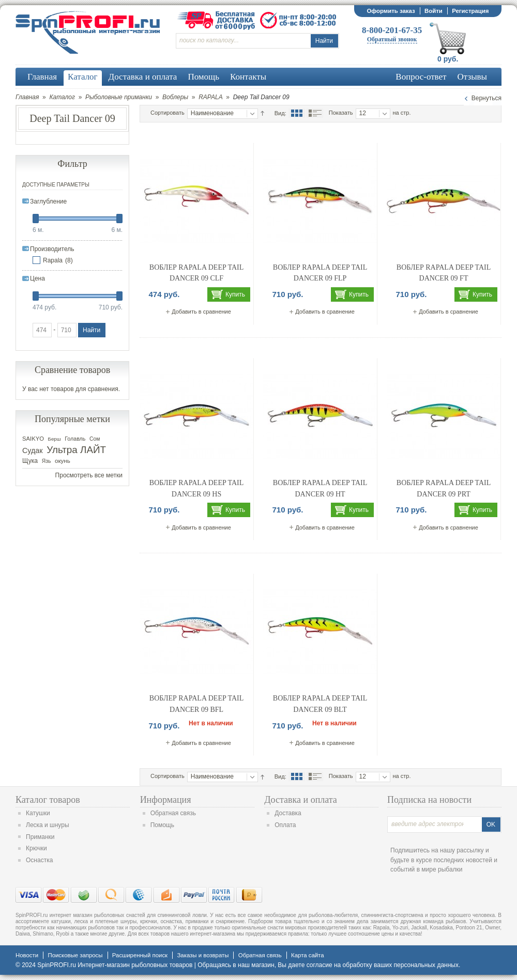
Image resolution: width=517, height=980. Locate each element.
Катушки (38, 813)
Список (315, 113)
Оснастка (39, 860)
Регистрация (470, 11)
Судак (33, 450)
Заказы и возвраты (203, 955)
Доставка (288, 813)
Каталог (62, 97)
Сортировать (168, 113)
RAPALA (210, 97)
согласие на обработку (339, 965)
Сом (95, 439)
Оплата (285, 825)
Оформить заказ (391, 11)
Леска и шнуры (48, 825)
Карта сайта (307, 955)
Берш (55, 439)
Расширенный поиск (140, 955)
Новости (27, 955)
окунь (63, 461)
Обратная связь (173, 813)
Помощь (162, 825)
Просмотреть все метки (89, 475)
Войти (434, 11)
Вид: (280, 113)
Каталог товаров (48, 800)
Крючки (36, 848)
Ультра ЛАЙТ (76, 450)
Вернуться (486, 98)
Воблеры (175, 97)
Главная (27, 97)
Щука (30, 461)
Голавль (75, 439)
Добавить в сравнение (201, 312)
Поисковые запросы (75, 955)
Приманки (40, 837)
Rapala (53, 260)
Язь (47, 461)
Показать (341, 113)
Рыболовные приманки (119, 97)
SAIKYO (33, 439)
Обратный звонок (392, 39)
